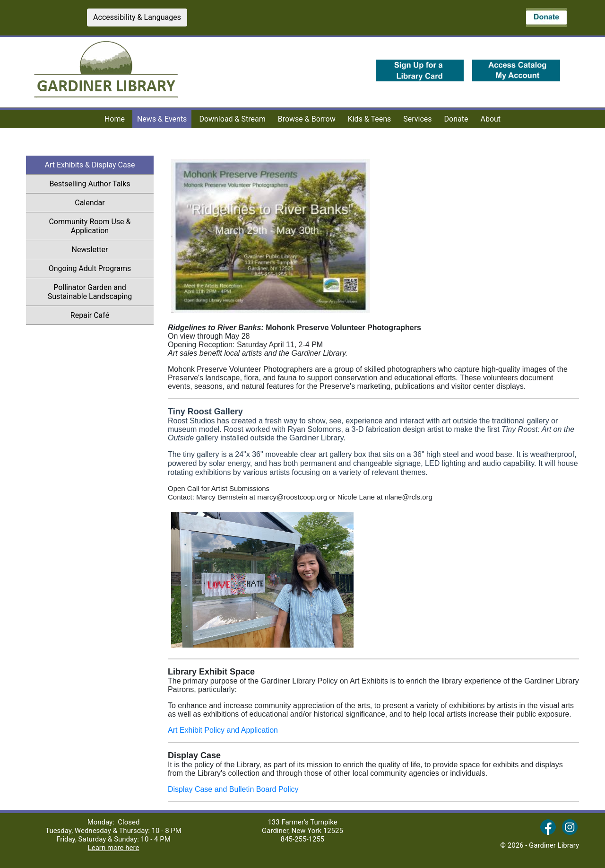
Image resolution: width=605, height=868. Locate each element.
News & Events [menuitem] (162, 119)
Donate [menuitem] (456, 119)
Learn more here (114, 848)
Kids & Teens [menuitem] (370, 119)
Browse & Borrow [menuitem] (307, 119)
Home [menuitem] (115, 119)
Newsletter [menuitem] (113, 249)
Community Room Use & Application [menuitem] (90, 226)
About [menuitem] (491, 119)
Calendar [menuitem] (114, 202)
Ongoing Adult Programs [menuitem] (90, 268)
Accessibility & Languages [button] (137, 17)
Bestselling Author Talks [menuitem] (101, 184)
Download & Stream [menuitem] (232, 119)
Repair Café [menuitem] (90, 315)
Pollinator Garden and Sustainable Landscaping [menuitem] (90, 292)
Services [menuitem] (417, 119)
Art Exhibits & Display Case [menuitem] (90, 165)
